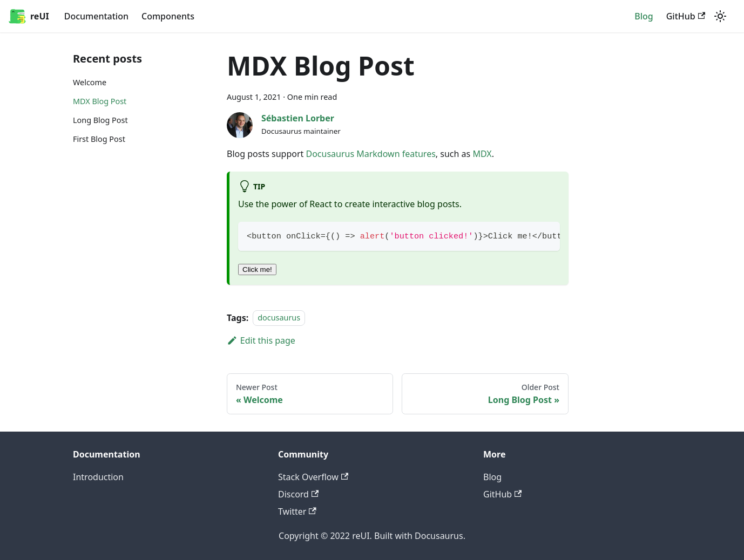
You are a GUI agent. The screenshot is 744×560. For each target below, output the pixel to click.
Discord (298, 494)
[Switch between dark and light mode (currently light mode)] (720, 16)
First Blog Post (99, 139)
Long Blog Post (100, 120)
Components (168, 16)
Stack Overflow (313, 477)
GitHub (686, 16)
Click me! (257, 269)
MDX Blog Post (100, 101)
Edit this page (261, 340)
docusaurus (279, 318)
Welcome (90, 82)
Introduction (98, 477)
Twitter (297, 511)
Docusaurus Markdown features (370, 154)
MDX (482, 154)
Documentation (96, 16)
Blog (644, 16)
